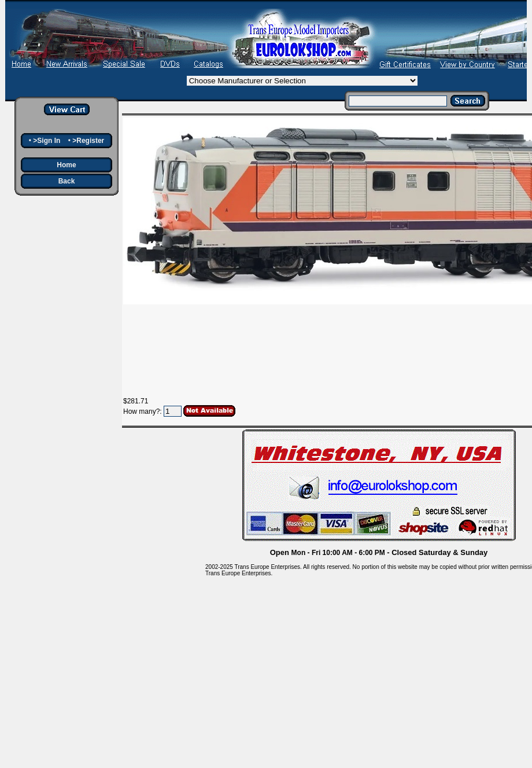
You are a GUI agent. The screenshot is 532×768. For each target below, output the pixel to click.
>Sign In (47, 141)
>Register (88, 141)
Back (67, 181)
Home (66, 165)
